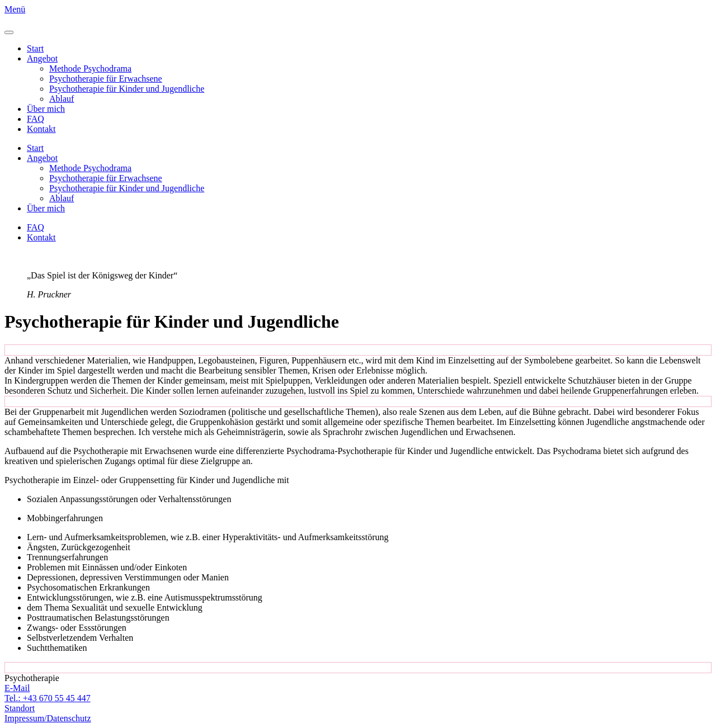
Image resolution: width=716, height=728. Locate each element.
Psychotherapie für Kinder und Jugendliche (127, 89)
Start (35, 48)
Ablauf (62, 99)
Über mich (46, 109)
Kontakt (41, 129)
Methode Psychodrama (90, 68)
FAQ (36, 119)
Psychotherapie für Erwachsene (106, 79)
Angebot (42, 58)
